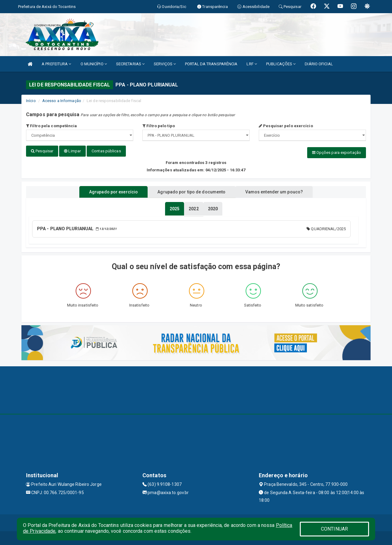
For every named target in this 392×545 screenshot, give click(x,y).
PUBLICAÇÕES (281, 64)
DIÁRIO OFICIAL (319, 64)
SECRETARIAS (130, 64)
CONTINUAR (334, 529)
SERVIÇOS (165, 64)
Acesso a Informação (62, 101)
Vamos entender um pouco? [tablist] (280, 191)
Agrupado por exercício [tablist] (107, 191)
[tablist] (175, 208)
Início (31, 101)
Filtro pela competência (52, 126)
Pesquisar (42, 151)
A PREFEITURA (56, 64)
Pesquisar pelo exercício (286, 126)
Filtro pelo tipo (159, 126)
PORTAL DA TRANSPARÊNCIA (211, 64)
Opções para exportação (337, 152)
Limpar (72, 151)
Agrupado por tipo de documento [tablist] (191, 191)
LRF (252, 64)
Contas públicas (106, 151)
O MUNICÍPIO (94, 64)
